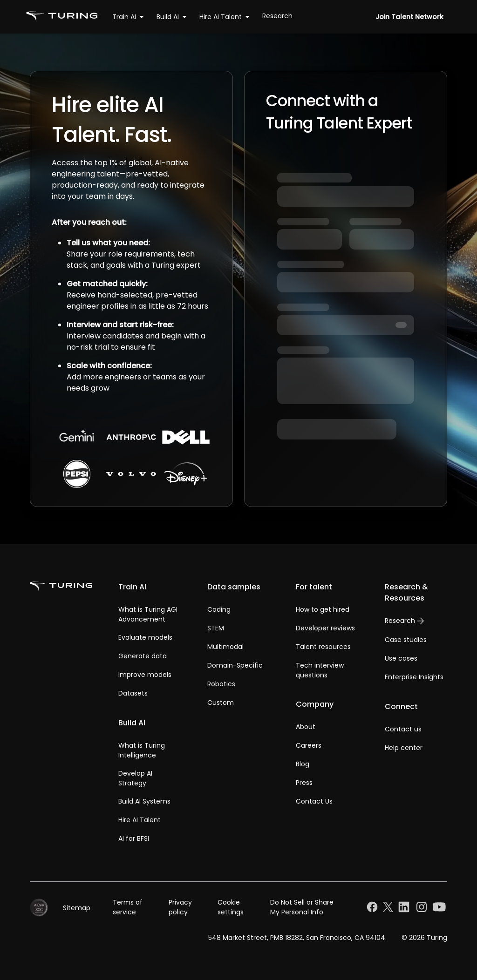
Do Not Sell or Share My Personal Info (302, 907)
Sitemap (77, 908)
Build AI (173, 17)
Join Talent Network (409, 17)
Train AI (130, 17)
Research (277, 16)
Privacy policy (180, 907)
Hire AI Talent (226, 17)
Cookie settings (231, 907)
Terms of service (128, 907)
